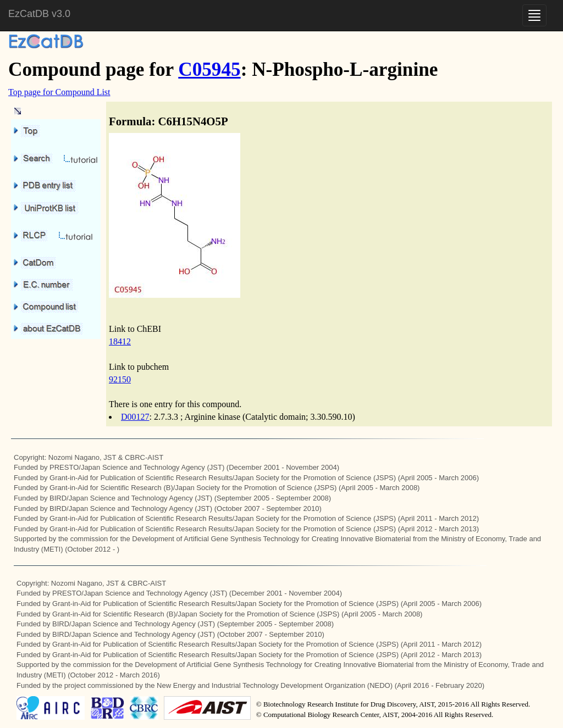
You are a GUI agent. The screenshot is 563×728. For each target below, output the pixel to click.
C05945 (209, 70)
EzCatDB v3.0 (39, 14)
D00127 (135, 417)
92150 (120, 379)
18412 (120, 341)
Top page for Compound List (59, 92)
